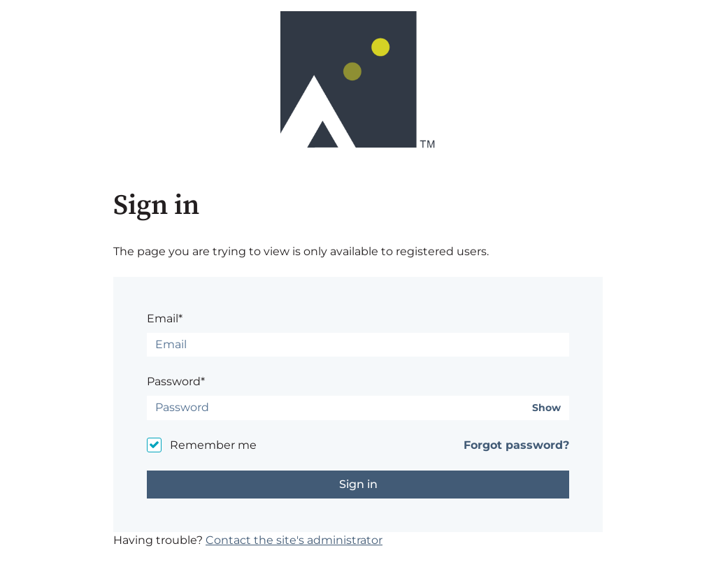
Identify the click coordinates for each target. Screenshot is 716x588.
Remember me (213, 445)
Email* (165, 318)
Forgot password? (516, 445)
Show (546, 408)
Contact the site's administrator (294, 540)
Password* (176, 381)
